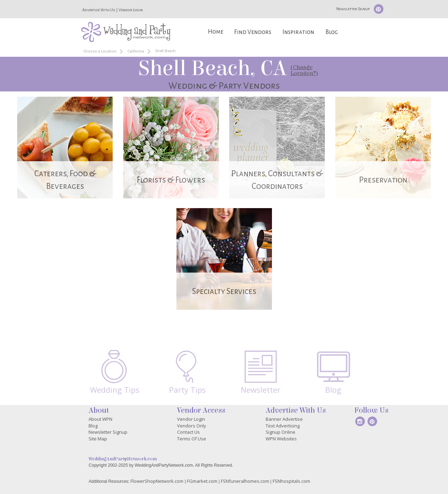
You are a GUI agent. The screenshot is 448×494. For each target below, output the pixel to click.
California (136, 51)
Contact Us (188, 432)
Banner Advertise (284, 419)
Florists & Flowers (171, 180)
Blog (332, 32)
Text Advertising (283, 426)
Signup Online (281, 432)
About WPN (100, 419)
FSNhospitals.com (291, 481)
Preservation (383, 180)
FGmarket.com (202, 481)
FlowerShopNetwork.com (157, 481)
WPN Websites (281, 439)
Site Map (98, 439)
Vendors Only (192, 426)
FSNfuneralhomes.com (245, 481)
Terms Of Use (192, 439)
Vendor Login (131, 10)
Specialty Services (224, 291)
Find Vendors (253, 32)
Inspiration (298, 32)
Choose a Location (100, 51)
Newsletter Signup (353, 9)
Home (216, 32)
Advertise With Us (99, 10)
